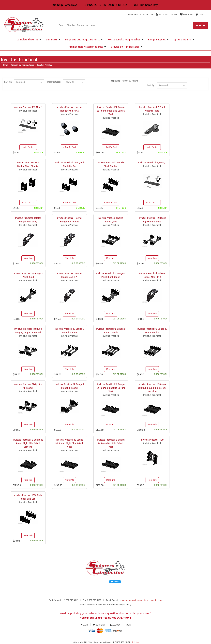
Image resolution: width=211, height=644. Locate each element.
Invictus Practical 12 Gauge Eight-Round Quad (152, 220)
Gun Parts (53, 40)
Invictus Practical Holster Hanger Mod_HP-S (152, 275)
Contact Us (147, 15)
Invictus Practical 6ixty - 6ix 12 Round (28, 386)
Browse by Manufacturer (127, 47)
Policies (133, 15)
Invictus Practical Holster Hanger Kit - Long (28, 220)
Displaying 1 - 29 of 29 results (124, 81)
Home (5, 65)
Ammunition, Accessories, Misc (87, 47)
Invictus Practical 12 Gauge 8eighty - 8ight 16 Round (28, 331)
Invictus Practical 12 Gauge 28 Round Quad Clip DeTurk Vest (111, 111)
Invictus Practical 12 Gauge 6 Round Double (69, 331)
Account (162, 15)
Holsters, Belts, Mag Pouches (125, 40)
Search (200, 25)
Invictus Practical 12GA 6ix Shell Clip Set (111, 164)
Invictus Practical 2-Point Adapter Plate (152, 109)
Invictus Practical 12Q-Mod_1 (28, 107)
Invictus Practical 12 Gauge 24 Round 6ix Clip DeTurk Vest (111, 443)
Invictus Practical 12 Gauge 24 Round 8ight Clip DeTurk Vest (111, 388)
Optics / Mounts (184, 40)
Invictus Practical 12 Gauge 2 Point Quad (28, 275)
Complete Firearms (29, 40)
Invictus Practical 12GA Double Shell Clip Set (28, 164)
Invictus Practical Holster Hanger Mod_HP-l (69, 275)
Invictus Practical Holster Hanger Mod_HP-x (69, 109)
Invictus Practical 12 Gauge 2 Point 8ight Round (111, 275)
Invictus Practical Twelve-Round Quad (111, 220)
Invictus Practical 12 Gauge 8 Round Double (111, 331)
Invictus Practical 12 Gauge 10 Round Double (152, 331)
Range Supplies (158, 40)
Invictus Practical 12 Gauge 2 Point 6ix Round (69, 386)
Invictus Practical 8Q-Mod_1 (152, 163)
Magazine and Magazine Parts (84, 40)
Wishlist (186, 15)
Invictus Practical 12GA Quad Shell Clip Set (69, 164)
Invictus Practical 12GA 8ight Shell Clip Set (28, 497)
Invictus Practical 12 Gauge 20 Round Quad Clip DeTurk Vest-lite (152, 388)
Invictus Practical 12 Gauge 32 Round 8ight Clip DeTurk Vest (69, 443)
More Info (28, 258)
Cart (84, 625)
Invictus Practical (45, 65)
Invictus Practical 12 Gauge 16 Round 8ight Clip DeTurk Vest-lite (28, 443)
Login (174, 15)
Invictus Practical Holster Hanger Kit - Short (69, 220)
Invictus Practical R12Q (152, 440)
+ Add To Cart (28, 147)
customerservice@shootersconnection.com (142, 600)
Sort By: (8, 82)
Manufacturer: (54, 82)
